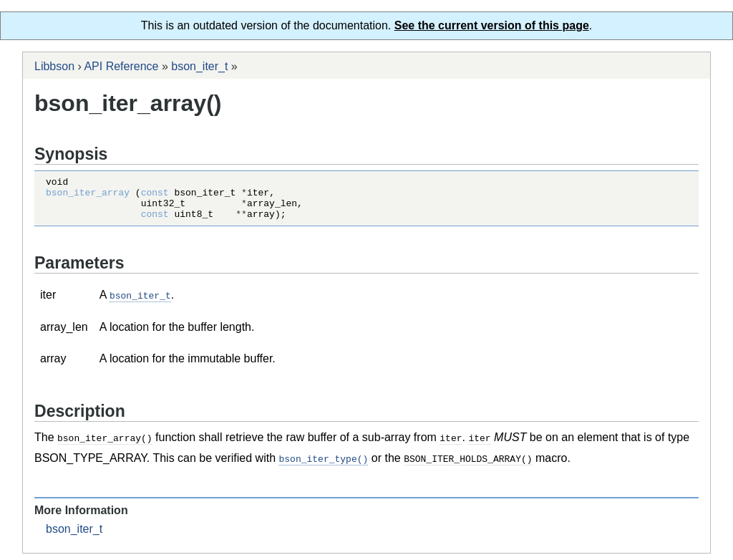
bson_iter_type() (323, 465)
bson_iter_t (199, 66)
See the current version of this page (492, 25)
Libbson (54, 66)
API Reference (121, 66)
